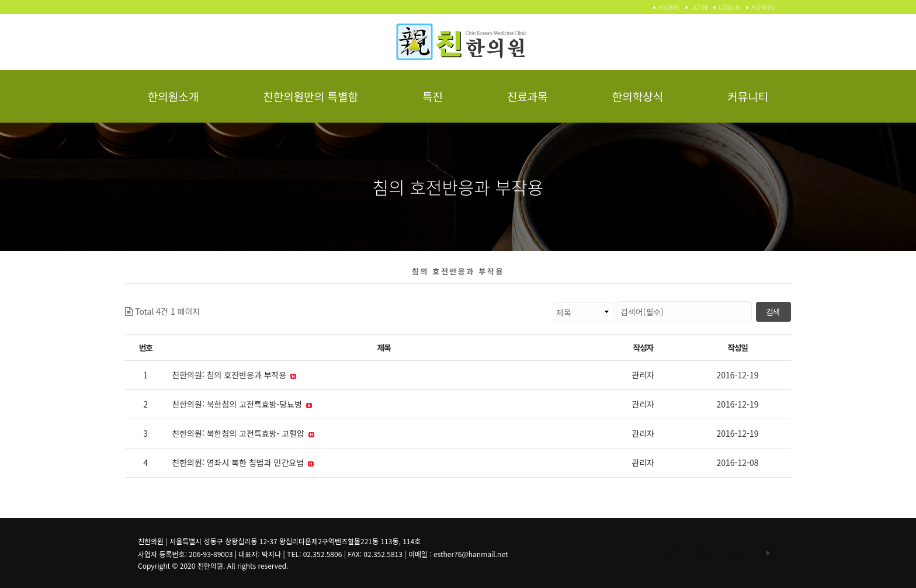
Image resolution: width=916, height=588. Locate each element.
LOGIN (730, 7)
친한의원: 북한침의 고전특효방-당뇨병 (242, 404)
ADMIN (763, 7)
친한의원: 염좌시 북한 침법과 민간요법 (243, 462)
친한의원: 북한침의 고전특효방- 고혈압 (243, 433)
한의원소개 (173, 96)
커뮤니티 (748, 96)
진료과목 (528, 96)
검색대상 (200, 302)
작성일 (737, 347)
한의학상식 (638, 96)
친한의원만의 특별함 (310, 96)
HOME (669, 7)
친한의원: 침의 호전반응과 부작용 (234, 375)
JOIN (699, 7)
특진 (433, 96)
